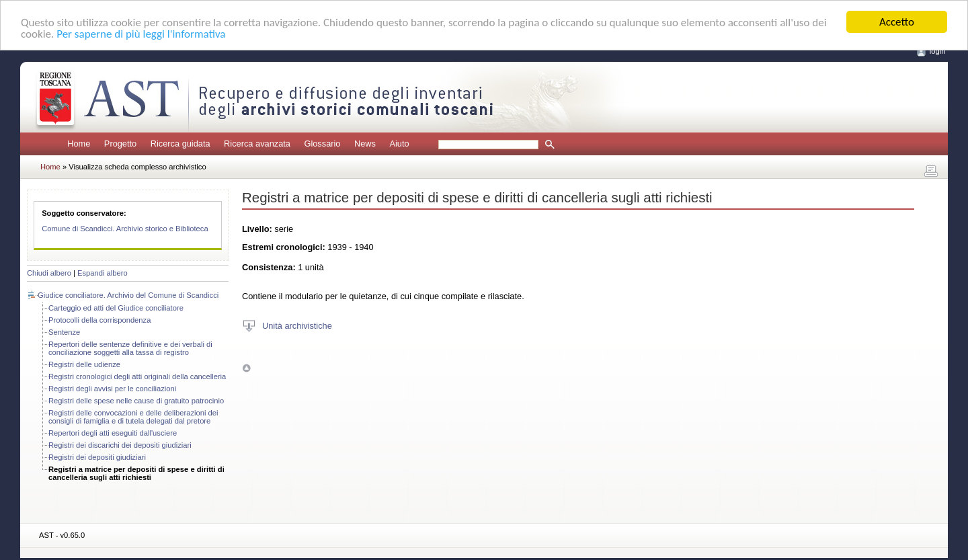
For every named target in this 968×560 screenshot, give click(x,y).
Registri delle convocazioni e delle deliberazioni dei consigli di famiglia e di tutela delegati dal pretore (133, 417)
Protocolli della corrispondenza (99, 320)
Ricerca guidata (180, 144)
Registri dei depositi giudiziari (97, 457)
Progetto (120, 144)
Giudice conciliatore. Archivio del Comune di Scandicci (128, 295)
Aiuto (399, 144)
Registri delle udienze (84, 364)
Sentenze (64, 332)
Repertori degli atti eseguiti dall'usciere (113, 433)
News (365, 144)
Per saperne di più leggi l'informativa (141, 33)
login (938, 51)
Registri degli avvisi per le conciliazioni (112, 389)
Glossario (322, 144)
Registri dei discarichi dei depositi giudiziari (120, 445)
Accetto (897, 22)
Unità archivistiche (297, 325)
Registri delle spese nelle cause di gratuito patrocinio (136, 401)
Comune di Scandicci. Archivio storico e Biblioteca (125, 229)
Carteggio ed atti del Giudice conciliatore (116, 308)
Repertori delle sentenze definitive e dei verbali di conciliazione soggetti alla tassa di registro (130, 348)
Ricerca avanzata (257, 144)
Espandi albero (103, 273)
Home (79, 144)
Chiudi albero (49, 273)
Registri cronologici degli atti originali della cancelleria (137, 376)
